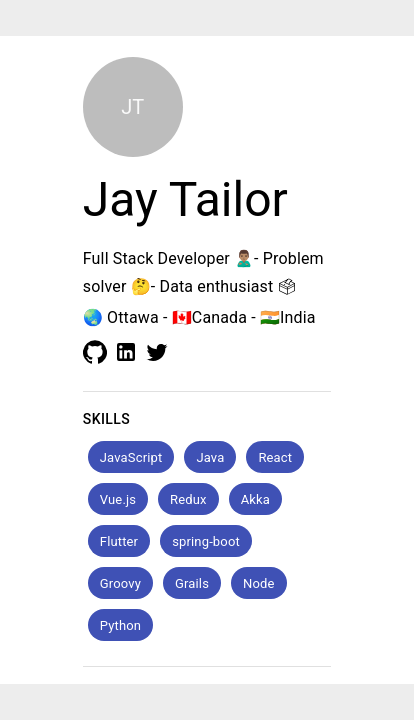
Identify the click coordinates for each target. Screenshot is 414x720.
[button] (131, 457)
